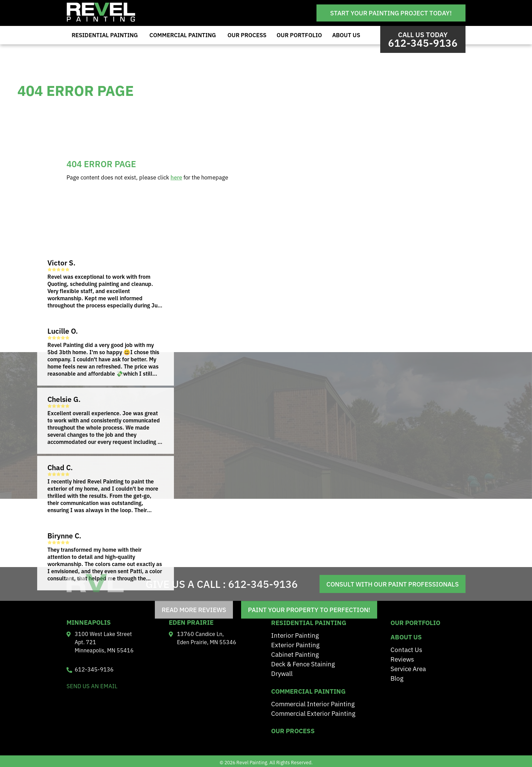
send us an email (92, 686)
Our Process (247, 35)
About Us (346, 35)
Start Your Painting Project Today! (391, 13)
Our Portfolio (299, 35)
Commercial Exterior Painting (313, 713)
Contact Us (406, 649)
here (176, 177)
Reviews (402, 659)
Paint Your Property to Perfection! (309, 610)
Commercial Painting (183, 35)
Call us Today (423, 39)
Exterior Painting (295, 644)
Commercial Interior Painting (313, 703)
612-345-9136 (263, 583)
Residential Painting (105, 35)
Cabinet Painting (295, 654)
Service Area (408, 668)
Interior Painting (295, 635)
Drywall (282, 673)
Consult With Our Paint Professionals (393, 584)
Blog (397, 678)
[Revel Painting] (101, 19)
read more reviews (194, 610)
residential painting (309, 622)
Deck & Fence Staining (303, 663)
